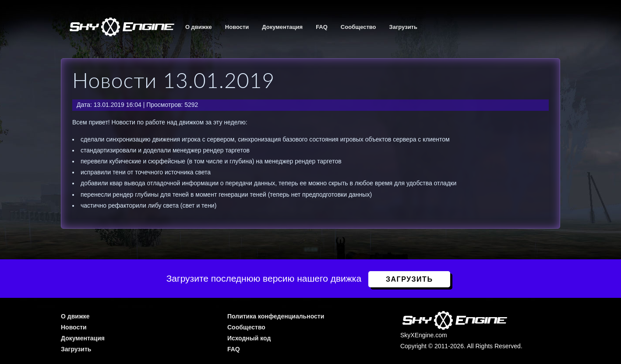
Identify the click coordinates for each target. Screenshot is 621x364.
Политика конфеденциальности (276, 316)
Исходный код (249, 338)
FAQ (322, 27)
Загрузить (403, 27)
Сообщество (358, 27)
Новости (237, 27)
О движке (199, 27)
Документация (282, 27)
